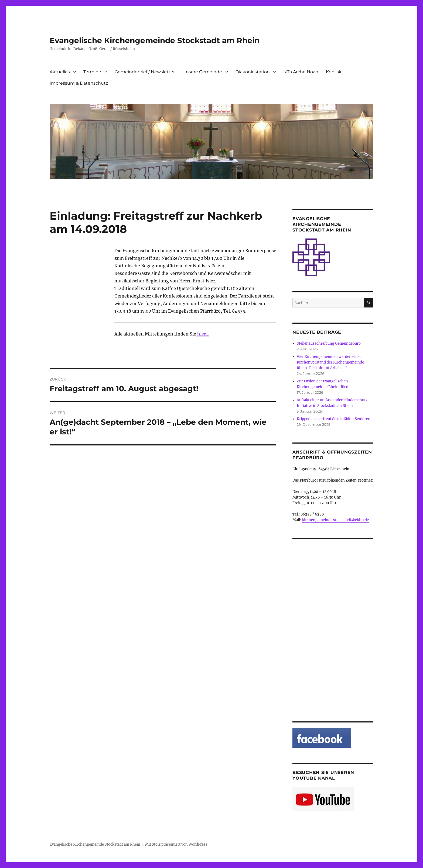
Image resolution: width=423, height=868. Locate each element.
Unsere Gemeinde (202, 72)
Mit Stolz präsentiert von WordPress (176, 844)
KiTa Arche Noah (301, 72)
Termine (92, 72)
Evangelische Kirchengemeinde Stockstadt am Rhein (155, 40)
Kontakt (335, 72)
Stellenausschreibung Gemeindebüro (329, 343)
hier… (203, 334)
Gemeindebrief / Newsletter (145, 72)
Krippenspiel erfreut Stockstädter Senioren (334, 419)
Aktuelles (60, 72)
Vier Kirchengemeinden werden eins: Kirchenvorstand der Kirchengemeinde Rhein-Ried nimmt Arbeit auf (330, 362)
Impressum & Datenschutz (79, 83)
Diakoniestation (253, 72)
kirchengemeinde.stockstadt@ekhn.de (335, 520)
